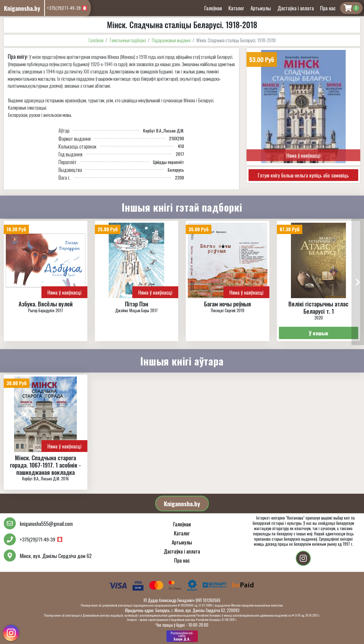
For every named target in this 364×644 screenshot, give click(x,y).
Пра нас (328, 8)
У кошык (319, 333)
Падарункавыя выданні (171, 40)
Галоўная (213, 8)
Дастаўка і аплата (296, 8)
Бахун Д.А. (182, 636)
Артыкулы (261, 8)
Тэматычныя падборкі (128, 40)
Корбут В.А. (153, 130)
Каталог (236, 8)
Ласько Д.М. (174, 130)
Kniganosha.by (182, 503)
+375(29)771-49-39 (64, 8)
